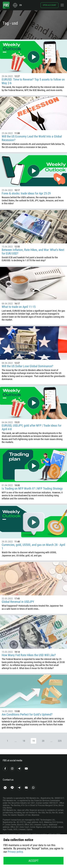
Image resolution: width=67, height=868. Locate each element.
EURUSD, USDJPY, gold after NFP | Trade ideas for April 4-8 (32, 427)
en (21, 5)
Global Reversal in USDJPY (18, 602)
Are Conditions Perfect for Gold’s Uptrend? (27, 714)
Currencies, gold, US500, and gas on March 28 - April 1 (33, 547)
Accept (33, 861)
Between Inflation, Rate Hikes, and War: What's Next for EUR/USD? (33, 252)
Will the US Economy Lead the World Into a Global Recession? (32, 138)
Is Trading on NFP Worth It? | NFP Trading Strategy (32, 488)
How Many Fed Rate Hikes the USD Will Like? (29, 655)
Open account (49, 5)
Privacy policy (15, 852)
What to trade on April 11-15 (19, 307)
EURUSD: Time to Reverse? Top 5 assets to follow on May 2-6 (33, 81)
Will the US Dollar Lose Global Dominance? (27, 366)
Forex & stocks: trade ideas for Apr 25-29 (26, 193)
